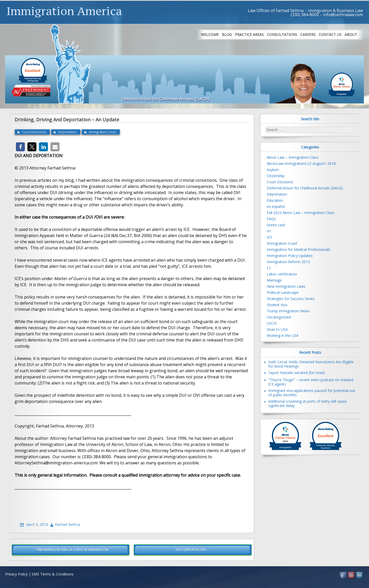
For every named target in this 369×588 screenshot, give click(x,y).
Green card (276, 225)
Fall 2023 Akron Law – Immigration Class (301, 213)
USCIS (272, 323)
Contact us (330, 34)
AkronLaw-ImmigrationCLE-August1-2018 (301, 163)
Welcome (210, 34)
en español (276, 206)
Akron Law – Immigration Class (293, 157)
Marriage (274, 280)
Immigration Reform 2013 (288, 262)
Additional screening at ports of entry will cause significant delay (307, 403)
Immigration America (64, 11)
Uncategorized (279, 317)
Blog (227, 34)
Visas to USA (277, 329)
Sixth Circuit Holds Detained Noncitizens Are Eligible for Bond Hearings (311, 364)
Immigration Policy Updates (290, 256)
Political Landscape (283, 292)
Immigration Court (103, 132)
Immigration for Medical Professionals (299, 249)
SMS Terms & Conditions (53, 574)
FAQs (271, 219)
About (351, 34)
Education (275, 200)
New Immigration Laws (286, 286)
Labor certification (282, 274)
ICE (269, 237)
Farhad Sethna (67, 524)
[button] (20, 147)
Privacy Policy (16, 574)
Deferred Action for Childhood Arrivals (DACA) (305, 188)
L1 (269, 268)
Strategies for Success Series (291, 299)
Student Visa (277, 305)
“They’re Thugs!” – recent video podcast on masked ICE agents (311, 382)
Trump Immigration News (288, 311)
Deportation (68, 132)
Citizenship (276, 176)
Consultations (282, 34)
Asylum (273, 170)
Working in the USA (283, 335)
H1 (269, 231)
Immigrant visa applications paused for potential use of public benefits (312, 393)
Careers (308, 34)
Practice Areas (249, 34)
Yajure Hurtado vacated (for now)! (296, 373)
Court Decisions (34, 132)
